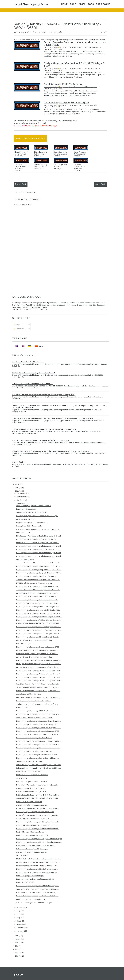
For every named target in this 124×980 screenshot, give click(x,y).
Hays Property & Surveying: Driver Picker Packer (36, 539)
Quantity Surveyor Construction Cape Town (34, 701)
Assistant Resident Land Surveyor (29, 771)
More (41, 346)
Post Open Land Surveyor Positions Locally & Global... (38, 697)
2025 (17, 488)
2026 (17, 484)
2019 (17, 946)
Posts (17, 325)
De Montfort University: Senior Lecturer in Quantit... (37, 785)
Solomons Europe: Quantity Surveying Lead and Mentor (39, 765)
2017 (17, 949)
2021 (17, 943)
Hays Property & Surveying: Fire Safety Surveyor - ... (38, 869)
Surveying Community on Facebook (33, 309)
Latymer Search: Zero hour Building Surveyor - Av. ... (38, 862)
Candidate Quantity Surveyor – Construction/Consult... (38, 684)
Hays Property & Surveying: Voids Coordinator (35, 812)
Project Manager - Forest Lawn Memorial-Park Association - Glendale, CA (44, 429)
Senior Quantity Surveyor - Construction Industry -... (37, 687)
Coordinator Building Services (28, 694)
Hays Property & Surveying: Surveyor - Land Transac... (39, 721)
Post (73, 4)
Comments (19, 329)
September (21, 503)
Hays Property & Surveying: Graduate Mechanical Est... (38, 610)
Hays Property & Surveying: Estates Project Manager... (38, 758)
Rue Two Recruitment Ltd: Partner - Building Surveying (38, 660)
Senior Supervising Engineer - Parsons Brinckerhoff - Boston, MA (41, 440)
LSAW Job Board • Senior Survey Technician (34, 640)
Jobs (91, 4)
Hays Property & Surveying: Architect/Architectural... (38, 822)
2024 (17, 491)
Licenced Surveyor (24, 644)
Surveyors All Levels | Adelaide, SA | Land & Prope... (38, 889)
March (20, 924)
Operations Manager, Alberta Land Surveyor (34, 903)
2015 (17, 956)
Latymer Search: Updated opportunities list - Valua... (37, 593)
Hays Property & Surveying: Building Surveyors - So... (38, 734)
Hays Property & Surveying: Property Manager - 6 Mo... (39, 566)
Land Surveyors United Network (25, 305)
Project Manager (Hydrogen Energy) (31, 832)
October (20, 500)
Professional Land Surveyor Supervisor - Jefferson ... (38, 543)
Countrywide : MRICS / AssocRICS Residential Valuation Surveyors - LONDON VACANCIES (51, 451)
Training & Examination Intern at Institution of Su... (37, 704)
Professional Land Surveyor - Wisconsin (32, 775)
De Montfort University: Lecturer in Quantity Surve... (38, 809)
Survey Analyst (19, 462)
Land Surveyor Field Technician (29, 802)
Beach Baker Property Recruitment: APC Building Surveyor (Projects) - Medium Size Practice (53, 418)
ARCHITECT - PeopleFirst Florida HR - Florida (32, 384)
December (21, 493)
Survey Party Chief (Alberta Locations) (32, 512)
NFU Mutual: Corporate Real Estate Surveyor (34, 583)
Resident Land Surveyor (26, 519)
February (21, 928)
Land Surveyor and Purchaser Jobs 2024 (32, 835)
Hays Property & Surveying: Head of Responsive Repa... (39, 549)
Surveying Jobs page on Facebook (35, 307)
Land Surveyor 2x (23, 708)
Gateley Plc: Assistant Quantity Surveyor (32, 805)
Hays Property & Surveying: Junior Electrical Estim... (38, 603)
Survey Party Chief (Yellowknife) (29, 526)
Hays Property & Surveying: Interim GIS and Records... (38, 714)
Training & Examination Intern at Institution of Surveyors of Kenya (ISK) (44, 395)
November (21, 497)
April (19, 921)
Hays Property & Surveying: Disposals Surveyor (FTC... (38, 647)
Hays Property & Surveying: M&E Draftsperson (35, 711)
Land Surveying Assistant (26, 509)
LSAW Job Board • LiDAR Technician (28, 362)
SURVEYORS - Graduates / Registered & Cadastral (34, 373)
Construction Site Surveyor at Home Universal (35, 718)
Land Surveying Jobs (31, 4)
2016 (17, 953)
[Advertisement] (62, 275)
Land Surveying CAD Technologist (30, 876)
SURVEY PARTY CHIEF (25, 560)
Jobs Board (103, 4)
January (20, 931)
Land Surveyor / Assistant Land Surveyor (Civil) (35, 879)
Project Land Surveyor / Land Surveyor (32, 523)
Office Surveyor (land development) (31, 788)
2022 (17, 939)
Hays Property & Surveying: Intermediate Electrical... (38, 586)
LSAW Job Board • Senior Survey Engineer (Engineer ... (39, 859)
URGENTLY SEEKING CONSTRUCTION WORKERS (36, 845)
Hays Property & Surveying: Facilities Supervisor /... (37, 600)
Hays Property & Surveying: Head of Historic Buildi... (38, 637)
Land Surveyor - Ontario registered (30, 899)
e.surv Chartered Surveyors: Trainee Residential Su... (38, 819)
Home (64, 4)
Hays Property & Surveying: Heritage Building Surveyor (39, 839)
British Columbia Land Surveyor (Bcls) (32, 792)
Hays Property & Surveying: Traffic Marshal (34, 738)
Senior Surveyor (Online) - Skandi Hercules (34, 506)
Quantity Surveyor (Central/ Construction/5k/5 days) (37, 516)
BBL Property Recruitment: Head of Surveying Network (39, 536)
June (19, 914)
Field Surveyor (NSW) (25, 882)
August (20, 907)
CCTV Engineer (22, 856)
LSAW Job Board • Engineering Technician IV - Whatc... (38, 623)
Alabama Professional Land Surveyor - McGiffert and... (38, 529)
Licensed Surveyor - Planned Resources (32, 782)
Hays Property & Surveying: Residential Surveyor (36, 576)
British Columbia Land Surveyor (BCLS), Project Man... (38, 691)
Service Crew (22, 778)
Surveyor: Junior (23, 533)
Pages (82, 4)
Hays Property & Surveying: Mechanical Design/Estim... (38, 607)
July (19, 911)
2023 (17, 936)
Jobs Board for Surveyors (95, 305)
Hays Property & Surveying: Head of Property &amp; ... (39, 627)
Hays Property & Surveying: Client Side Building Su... (38, 886)
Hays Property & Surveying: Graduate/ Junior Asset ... (38, 755)
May (19, 918)
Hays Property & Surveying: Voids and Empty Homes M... (39, 613)
